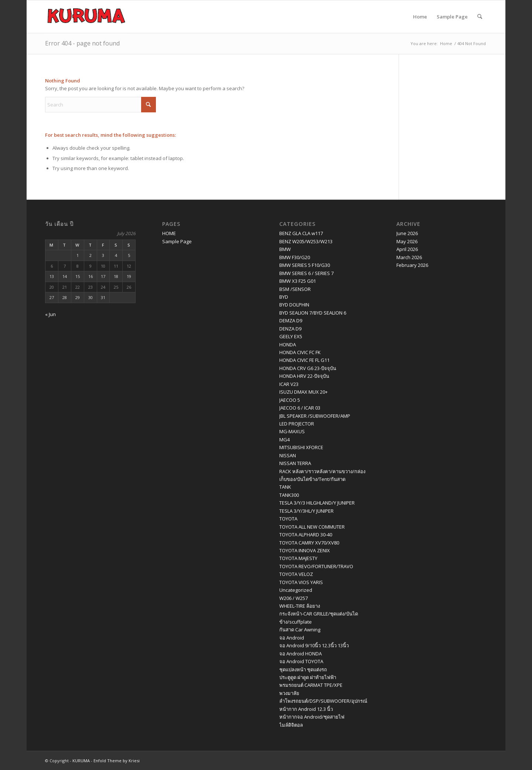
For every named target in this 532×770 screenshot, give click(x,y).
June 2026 (407, 233)
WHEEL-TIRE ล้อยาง (300, 606)
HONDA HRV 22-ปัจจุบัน (304, 376)
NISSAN (288, 455)
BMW (285, 249)
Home (420, 17)
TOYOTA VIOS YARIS (301, 582)
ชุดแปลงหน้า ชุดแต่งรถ (303, 669)
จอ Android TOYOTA (301, 661)
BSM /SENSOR (295, 289)
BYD (284, 297)
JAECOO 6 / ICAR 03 (300, 408)
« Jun (50, 314)
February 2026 (412, 265)
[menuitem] (480, 17)
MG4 (284, 440)
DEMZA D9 (291, 320)
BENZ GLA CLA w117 (301, 233)
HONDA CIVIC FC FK (300, 352)
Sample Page (452, 17)
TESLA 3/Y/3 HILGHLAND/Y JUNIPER (317, 503)
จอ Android (292, 638)
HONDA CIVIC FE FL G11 (304, 360)
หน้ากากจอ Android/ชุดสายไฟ (312, 717)
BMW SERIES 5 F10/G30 (305, 265)
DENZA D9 (290, 329)
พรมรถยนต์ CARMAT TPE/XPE (311, 685)
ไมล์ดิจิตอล (291, 725)
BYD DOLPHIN (294, 305)
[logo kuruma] (86, 17)
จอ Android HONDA (301, 654)
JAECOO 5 (290, 400)
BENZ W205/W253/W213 (306, 241)
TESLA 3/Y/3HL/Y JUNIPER (306, 511)
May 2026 (407, 241)
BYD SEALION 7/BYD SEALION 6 (313, 313)
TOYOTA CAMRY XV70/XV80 (309, 543)
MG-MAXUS (292, 431)
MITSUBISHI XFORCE (301, 447)
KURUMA (81, 761)
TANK (285, 487)
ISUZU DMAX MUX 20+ (303, 392)
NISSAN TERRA (295, 463)
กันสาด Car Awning (300, 630)
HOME (169, 233)
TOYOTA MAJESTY (298, 558)
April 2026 (407, 249)
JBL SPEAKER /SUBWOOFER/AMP (315, 416)
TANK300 (289, 495)
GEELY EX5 (291, 336)
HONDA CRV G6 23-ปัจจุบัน (308, 368)
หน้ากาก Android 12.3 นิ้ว (306, 709)
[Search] (480, 17)
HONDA (288, 345)
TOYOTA (288, 519)
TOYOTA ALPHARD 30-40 (306, 535)
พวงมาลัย (289, 693)
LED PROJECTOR (297, 424)
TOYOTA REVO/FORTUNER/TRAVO (316, 566)
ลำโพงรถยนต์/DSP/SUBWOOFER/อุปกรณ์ (323, 701)
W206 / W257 (294, 598)
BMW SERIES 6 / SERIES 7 (306, 273)
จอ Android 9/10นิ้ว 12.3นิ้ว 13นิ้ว (314, 645)
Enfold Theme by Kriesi (117, 761)
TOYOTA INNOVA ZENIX (305, 550)
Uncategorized (296, 590)
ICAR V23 (289, 384)
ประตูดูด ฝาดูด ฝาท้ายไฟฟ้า (308, 677)
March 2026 (409, 257)
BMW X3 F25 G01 (298, 281)
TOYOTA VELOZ (296, 574)
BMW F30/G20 (295, 257)
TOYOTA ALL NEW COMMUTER (312, 527)
